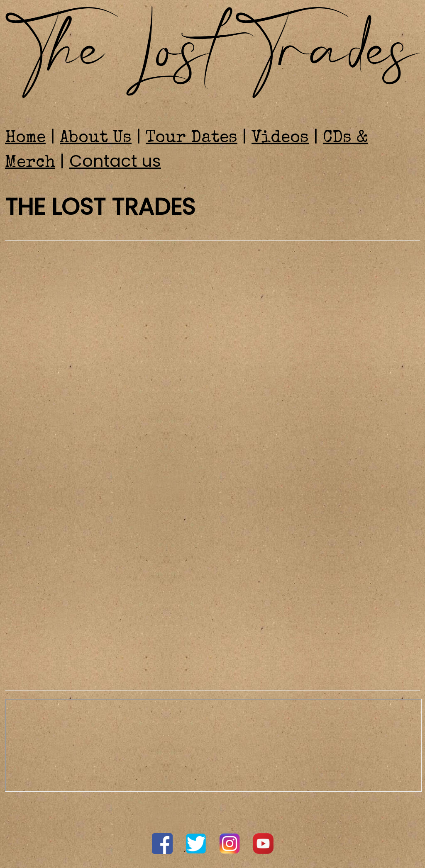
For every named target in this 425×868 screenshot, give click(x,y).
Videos (280, 139)
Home (25, 139)
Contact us (115, 161)
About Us (96, 139)
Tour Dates (192, 139)
